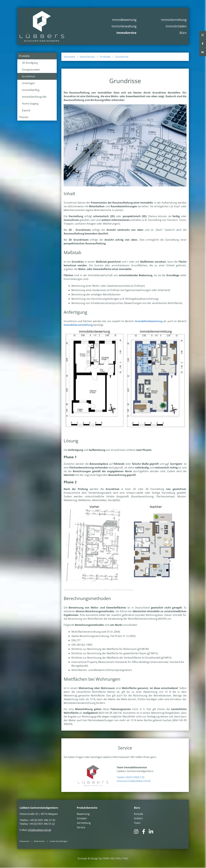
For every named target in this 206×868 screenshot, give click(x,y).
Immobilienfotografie (34, 97)
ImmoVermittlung (174, 20)
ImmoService (126, 33)
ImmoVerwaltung (124, 26)
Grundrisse (29, 76)
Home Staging (30, 104)
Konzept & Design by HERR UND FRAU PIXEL (103, 858)
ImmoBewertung (124, 20)
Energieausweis (31, 70)
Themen (24, 117)
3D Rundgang (30, 63)
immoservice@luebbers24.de (134, 781)
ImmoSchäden (176, 26)
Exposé (26, 110)
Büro (183, 33)
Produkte (24, 56)
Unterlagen (29, 83)
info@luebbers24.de (39, 830)
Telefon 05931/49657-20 (131, 777)
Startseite (69, 57)
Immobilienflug (31, 90)
